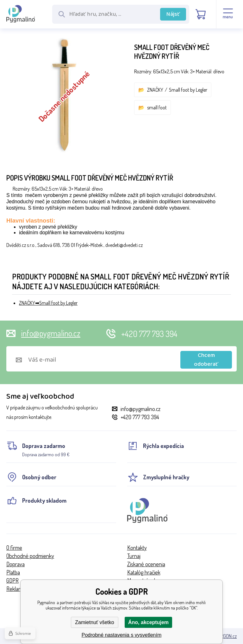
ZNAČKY (155, 90)
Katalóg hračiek (144, 572)
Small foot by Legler (188, 90)
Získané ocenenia (146, 564)
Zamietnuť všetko (94, 622)
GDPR (12, 580)
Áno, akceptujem (148, 622)
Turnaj (134, 556)
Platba (13, 572)
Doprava (16, 564)
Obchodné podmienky (30, 556)
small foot (157, 107)
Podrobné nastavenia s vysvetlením (122, 635)
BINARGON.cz (224, 636)
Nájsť (173, 14)
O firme (14, 548)
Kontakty (137, 548)
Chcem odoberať (206, 360)
